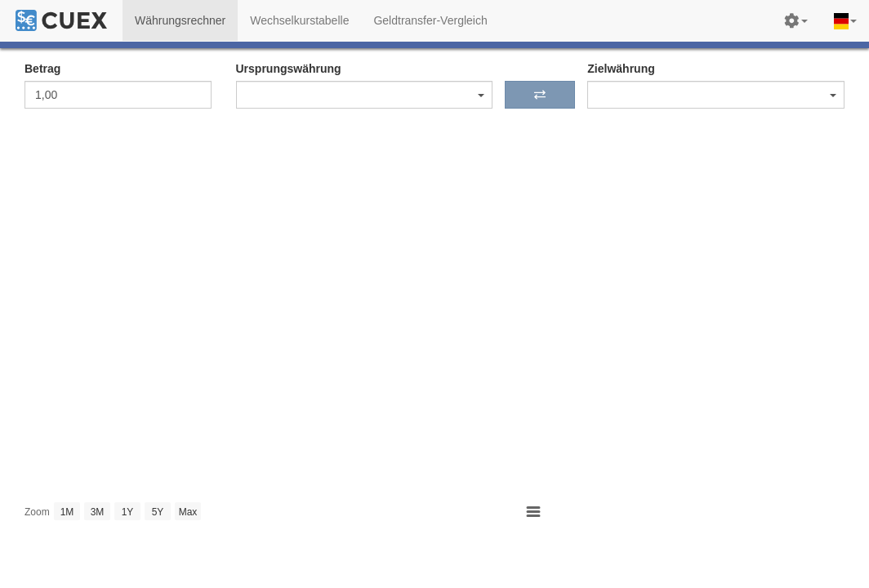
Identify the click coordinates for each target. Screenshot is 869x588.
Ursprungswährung (289, 69)
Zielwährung (621, 69)
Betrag (42, 69)
